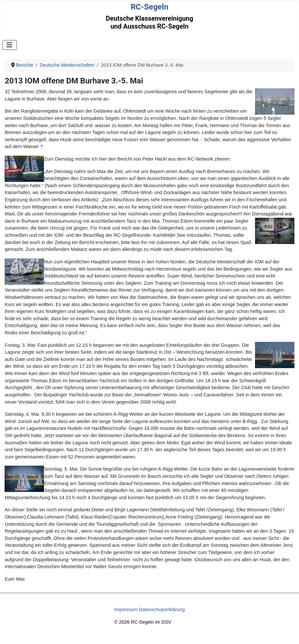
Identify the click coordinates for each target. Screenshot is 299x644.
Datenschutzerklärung (162, 610)
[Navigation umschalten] (10, 45)
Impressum (126, 610)
